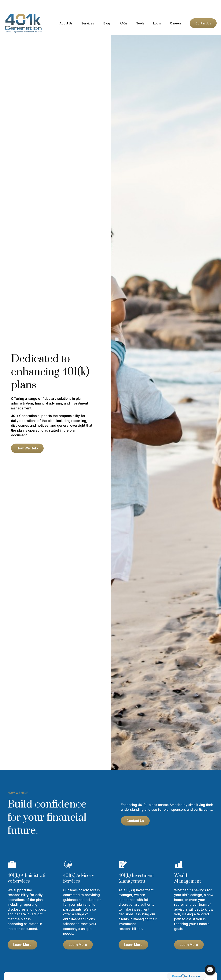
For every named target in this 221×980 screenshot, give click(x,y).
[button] (66, 12)
